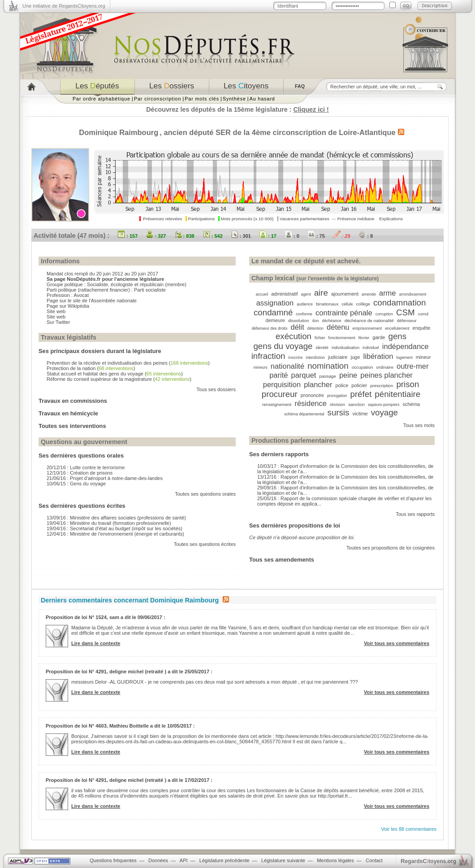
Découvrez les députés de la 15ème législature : (237, 109)
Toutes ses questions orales (205, 494)
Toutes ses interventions (72, 426)
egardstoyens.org (428, 861)
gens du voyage (283, 346)
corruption (384, 314)
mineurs (261, 367)
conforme (304, 314)
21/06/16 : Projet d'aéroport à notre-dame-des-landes (105, 478)
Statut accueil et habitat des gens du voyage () (115, 374)
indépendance (406, 346)
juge (356, 357)
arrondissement (413, 294)
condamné (273, 312)
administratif (284, 294)
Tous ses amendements (282, 560)
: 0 (292, 236)
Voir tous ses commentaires (397, 643)
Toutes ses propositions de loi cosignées (391, 548)
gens (398, 336)
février (364, 338)
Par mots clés (202, 99)
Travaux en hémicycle (68, 413)
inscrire (296, 357)
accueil (262, 294)
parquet (303, 375)
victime (360, 414)
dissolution (299, 321)
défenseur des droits (270, 328)
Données (158, 860)
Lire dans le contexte (96, 643)
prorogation (337, 396)
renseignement (277, 404)
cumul (423, 314)
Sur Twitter (58, 322)
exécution (294, 336)
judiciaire (338, 357)
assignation (275, 303)
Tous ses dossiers (216, 389)
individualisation (345, 348)
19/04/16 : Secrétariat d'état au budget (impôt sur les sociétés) (114, 528)
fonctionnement (342, 338)
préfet (361, 394)
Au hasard (262, 99)
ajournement (345, 294)
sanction (356, 404)
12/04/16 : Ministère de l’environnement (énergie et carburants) (115, 534)
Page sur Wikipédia (68, 306)
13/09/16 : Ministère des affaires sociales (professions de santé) (116, 518)
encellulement (397, 328)
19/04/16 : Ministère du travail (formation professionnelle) (109, 523)
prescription (382, 386)
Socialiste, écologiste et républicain (125, 284)
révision (337, 404)
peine (348, 375)
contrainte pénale (344, 313)
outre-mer (413, 366)
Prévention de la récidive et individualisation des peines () (128, 363)
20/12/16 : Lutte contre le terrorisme (86, 467)
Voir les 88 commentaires (409, 829)
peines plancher (386, 375)
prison (408, 384)
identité (322, 348)
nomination (328, 366)
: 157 (128, 236)
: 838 (185, 236)
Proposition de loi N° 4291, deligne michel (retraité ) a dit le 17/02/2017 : (129, 780)
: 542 (213, 236)
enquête (422, 328)
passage (328, 376)
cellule (348, 304)
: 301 (241, 236)
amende (369, 294)
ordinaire (384, 367)
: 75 (316, 236)
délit (297, 327)
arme (388, 293)
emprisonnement (367, 328)
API (184, 860)
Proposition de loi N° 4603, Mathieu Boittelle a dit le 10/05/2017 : (120, 726)
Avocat (81, 295)
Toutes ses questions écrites (205, 544)
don (316, 321)
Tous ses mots (419, 425)
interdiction (315, 358)
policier (359, 385)
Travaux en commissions (73, 401)
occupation (363, 367)
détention (315, 328)
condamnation (399, 303)
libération (378, 356)
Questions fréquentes (113, 860)
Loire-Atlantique (367, 132)
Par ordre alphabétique (101, 99)
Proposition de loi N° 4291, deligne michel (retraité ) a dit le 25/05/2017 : (129, 672)
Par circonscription (158, 99)
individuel (371, 348)
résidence (311, 403)
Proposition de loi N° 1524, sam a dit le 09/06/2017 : (106, 617)
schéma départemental (304, 414)
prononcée (312, 395)
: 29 (342, 236)
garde (379, 337)
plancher (318, 384)
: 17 (268, 236)
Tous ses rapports (415, 514)
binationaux (327, 304)
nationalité (287, 366)
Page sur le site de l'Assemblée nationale (92, 301)
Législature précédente (225, 860)
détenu (338, 327)
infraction (268, 356)
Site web (56, 311)
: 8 (366, 236)
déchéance (332, 321)
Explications (391, 219)
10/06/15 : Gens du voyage (76, 484)
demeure (275, 320)
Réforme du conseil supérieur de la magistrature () (119, 379)
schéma (411, 404)
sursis (339, 412)
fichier (320, 338)
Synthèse (234, 99)
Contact (374, 860)
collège (363, 304)
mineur (423, 357)
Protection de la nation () (91, 368)
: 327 (156, 236)
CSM (406, 312)
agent (306, 294)
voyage (384, 412)
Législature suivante (283, 860)
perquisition (282, 384)
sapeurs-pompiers (384, 405)
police (342, 385)
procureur (280, 394)
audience (305, 304)
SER (223, 132)
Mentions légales (335, 860)
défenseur (407, 321)
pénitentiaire (397, 394)
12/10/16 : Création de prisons (80, 473)
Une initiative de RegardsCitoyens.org (64, 6)
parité (279, 375)
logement (404, 358)
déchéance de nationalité (369, 321)
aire (321, 293)
